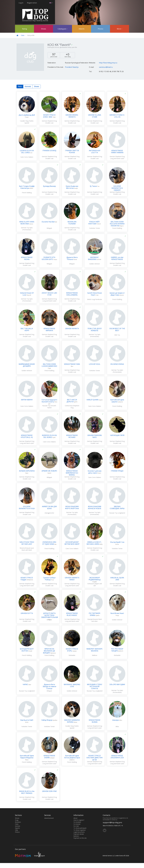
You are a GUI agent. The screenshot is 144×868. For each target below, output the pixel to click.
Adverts (82, 29)
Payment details (79, 834)
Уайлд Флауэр (47, 720)
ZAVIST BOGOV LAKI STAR (49, 294)
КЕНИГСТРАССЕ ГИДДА (27, 579)
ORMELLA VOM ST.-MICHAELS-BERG (94, 543)
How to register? (79, 820)
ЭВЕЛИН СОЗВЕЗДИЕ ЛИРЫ (117, 507)
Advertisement (49, 818)
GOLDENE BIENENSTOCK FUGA (27, 507)
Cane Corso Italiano (27, 157)
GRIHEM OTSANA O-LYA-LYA (117, 116)
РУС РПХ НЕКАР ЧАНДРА (117, 650)
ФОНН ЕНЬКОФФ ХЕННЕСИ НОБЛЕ (95, 507)
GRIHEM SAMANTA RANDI (72, 579)
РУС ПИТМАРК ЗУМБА (95, 614)
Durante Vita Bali (48, 222)
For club (76, 826)
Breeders (18, 822)
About (75, 818)
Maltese (95, 655)
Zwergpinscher (49, 513)
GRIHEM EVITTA (27, 613)
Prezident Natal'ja (72, 67)
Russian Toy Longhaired (117, 513)
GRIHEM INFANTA (72, 329)
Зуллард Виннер (49, 186)
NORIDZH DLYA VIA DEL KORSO (49, 436)
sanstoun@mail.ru (106, 67)
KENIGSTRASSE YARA (72, 364)
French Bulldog (27, 193)
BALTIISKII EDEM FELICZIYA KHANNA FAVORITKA (117, 224)
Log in (21, 3)
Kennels (28, 86)
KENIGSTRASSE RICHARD (72, 436)
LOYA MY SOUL (95, 364)
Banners (76, 836)
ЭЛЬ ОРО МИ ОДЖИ (117, 684)
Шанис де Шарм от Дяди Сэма (117, 294)
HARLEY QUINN (93, 400)
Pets (20, 86)
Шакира (116, 720)
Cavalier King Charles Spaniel (27, 122)
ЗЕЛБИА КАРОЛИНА (27, 471)
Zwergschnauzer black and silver (95, 620)
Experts (17, 828)
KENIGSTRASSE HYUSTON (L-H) (27, 436)
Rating (25, 29)
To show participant (80, 828)
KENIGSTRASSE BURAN (95, 721)
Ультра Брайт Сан (117, 542)
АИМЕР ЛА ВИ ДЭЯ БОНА (49, 507)
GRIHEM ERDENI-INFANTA (72, 116)
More (120, 29)
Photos (100, 29)
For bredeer (77, 822)
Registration (32, 3)
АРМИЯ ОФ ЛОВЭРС (49, 471)
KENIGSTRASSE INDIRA (27, 258)
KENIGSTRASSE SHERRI (49, 757)
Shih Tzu (117, 335)
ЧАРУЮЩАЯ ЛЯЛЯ (117, 435)
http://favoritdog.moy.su (108, 63)
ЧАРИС (26, 684)
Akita (117, 726)
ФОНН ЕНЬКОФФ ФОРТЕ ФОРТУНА (72, 507)
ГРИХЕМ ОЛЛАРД (49, 151)
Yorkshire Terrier (95, 228)
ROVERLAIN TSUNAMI (72, 223)
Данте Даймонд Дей (27, 115)
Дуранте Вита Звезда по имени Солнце (49, 686)
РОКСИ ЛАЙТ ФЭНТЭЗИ (94, 223)
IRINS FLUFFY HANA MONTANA (27, 223)
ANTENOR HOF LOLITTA (95, 152)
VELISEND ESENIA (117, 364)
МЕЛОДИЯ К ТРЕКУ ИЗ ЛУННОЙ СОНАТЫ (95, 686)
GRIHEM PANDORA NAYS (95, 436)
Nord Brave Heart (117, 613)
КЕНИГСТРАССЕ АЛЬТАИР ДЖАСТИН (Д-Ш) (95, 758)
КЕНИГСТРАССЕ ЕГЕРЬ (72, 650)
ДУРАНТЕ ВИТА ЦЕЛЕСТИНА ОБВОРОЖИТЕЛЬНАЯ (50, 615)
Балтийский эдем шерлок (117, 401)
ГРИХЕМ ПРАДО (117, 471)
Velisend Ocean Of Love (27, 294)
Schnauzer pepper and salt (95, 585)
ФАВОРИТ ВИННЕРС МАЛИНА (95, 650)
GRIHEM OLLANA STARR (95, 116)
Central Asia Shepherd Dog (72, 407)
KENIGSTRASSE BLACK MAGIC (72, 614)
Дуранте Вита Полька (72, 258)
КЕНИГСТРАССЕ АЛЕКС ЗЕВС (49, 116)
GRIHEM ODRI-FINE (49, 791)
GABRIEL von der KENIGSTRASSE (117, 258)
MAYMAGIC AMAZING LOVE (72, 685)
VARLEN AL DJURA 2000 (117, 579)
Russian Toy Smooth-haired (49, 407)
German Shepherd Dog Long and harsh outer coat (117, 158)
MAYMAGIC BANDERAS (93, 258)
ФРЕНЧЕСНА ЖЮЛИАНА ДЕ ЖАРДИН (49, 651)
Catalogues (63, 29)
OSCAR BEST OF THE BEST (117, 330)
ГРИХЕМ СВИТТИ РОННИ (72, 152)
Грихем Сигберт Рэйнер (49, 579)
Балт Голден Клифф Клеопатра (27, 187)
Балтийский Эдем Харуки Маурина (27, 757)
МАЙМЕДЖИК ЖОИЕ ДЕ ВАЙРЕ (27, 365)
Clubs (23, 35)
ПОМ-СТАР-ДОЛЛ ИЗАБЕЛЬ (95, 330)
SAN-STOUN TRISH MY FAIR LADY (27, 543)
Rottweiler (72, 655)
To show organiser (80, 830)
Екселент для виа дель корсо (95, 472)
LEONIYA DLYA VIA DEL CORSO (27, 152)
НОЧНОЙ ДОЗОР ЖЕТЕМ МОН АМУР (72, 543)
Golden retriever (95, 264)
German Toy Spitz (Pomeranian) (27, 229)
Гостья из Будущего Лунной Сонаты (49, 401)
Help (16, 830)
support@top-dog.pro (112, 822)
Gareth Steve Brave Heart (95, 294)
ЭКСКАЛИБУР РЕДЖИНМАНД (95, 579)
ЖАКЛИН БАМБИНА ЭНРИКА (72, 721)
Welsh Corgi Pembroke (95, 299)
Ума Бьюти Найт (27, 720)
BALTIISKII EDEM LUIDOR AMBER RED (49, 365)
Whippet (49, 228)
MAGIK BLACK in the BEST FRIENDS (27, 792)
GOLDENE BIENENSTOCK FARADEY (117, 188)
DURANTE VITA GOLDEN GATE (48, 258)
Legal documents (79, 832)
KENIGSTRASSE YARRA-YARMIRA (117, 152)
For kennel (77, 824)
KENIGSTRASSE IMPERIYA (49, 330)
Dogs (17, 820)
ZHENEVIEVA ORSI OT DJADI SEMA (49, 543)
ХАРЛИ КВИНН (27, 400)
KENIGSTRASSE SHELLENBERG (72, 294)
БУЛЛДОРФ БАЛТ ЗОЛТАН (27, 650)
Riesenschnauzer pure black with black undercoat (27, 550)
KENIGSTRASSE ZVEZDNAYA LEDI (117, 757)
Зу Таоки (93, 186)
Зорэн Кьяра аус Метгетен (72, 187)
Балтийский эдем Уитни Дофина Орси (72, 757)
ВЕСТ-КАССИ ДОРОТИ (72, 401)
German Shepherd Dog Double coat (49, 122)
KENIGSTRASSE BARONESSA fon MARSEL (72, 473)
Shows (44, 29)
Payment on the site (80, 838)
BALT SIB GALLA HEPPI (27, 330)
